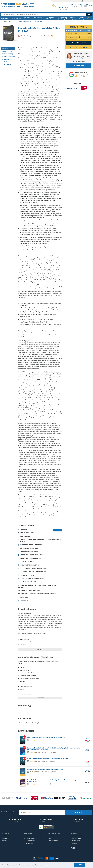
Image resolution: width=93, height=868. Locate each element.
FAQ (77, 1)
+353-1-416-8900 (75, 5)
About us (5, 836)
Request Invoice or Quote (79, 48)
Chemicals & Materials (27, 18)
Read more (40, 650)
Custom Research (30, 841)
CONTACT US (70, 1)
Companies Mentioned (8, 56)
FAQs (50, 838)
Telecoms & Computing (73, 18)
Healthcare (5, 18)
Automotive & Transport (63, 18)
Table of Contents (7, 51)
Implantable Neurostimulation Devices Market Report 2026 (45, 769)
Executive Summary (7, 54)
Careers (4, 838)
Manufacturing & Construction (38, 18)
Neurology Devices (37, 723)
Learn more (47, 865)
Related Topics (6, 62)
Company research (31, 838)
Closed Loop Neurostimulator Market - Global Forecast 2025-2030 (47, 759)
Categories (29, 836)
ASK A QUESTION (78, 66)
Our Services (89, 18)
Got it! (80, 865)
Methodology (5, 59)
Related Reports (6, 65)
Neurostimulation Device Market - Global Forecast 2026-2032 (46, 737)
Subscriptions (30, 843)
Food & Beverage (82, 18)
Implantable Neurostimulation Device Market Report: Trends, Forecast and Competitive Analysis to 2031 (54, 781)
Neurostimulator (24, 723)
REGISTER (78, 812)
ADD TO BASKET (78, 43)
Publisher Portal (77, 838)
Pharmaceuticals (16, 18)
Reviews (4, 841)
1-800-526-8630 (63, 8)
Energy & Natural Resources (51, 18)
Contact (51, 836)
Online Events (76, 841)
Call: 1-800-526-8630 (79, 62)
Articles (74, 843)
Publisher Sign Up (77, 836)
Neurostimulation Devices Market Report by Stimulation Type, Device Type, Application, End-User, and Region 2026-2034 (54, 749)
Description (5, 48)
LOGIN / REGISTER (87, 1)
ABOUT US (61, 1)
